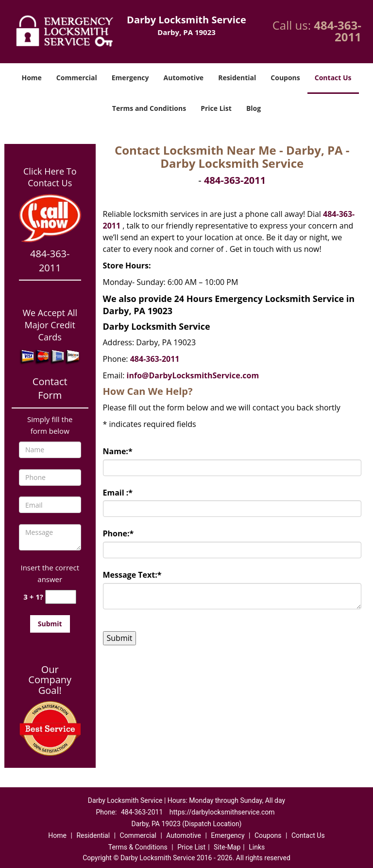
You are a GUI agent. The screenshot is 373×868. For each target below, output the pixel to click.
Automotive (184, 78)
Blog (254, 108)
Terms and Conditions (149, 108)
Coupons (285, 78)
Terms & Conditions (138, 847)
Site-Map (227, 847)
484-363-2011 (338, 31)
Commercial (77, 78)
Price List (216, 108)
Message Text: (132, 575)
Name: (118, 451)
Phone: (119, 533)
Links (257, 847)
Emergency (130, 78)
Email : (118, 493)
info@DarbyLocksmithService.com (193, 375)
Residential (237, 78)
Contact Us (333, 78)
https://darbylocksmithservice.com (222, 812)
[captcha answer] (61, 597)
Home (31, 78)
